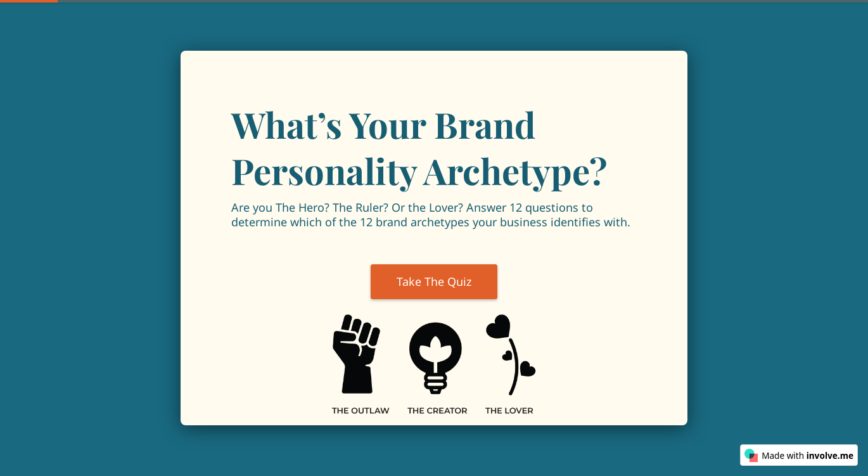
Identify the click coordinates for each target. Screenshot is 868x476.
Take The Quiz (434, 281)
